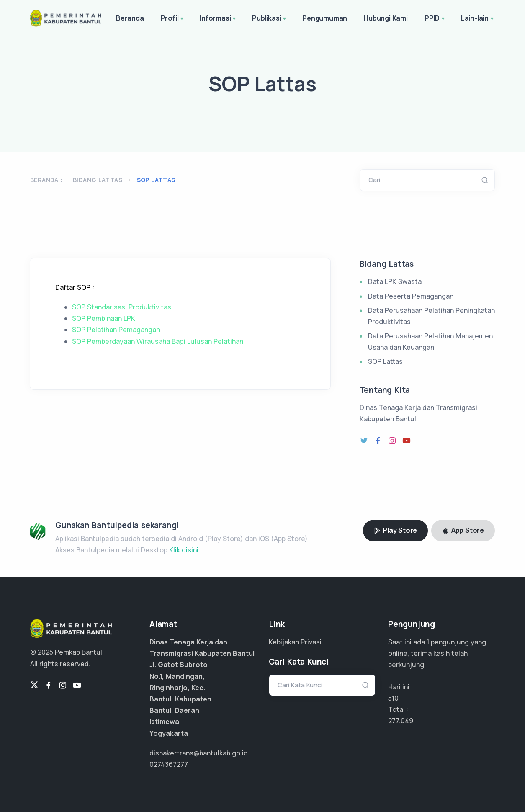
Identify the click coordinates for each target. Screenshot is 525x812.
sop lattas (156, 180)
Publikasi (270, 19)
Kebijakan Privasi (295, 642)
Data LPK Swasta (395, 281)
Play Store (396, 530)
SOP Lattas (385, 361)
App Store (463, 530)
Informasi (219, 19)
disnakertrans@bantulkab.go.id (199, 753)
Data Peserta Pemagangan (411, 296)
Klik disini (184, 550)
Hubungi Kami (386, 18)
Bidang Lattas (98, 180)
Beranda (130, 18)
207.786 (400, 721)
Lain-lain (478, 19)
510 (393, 698)
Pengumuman (325, 18)
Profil (173, 19)
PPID (435, 19)
